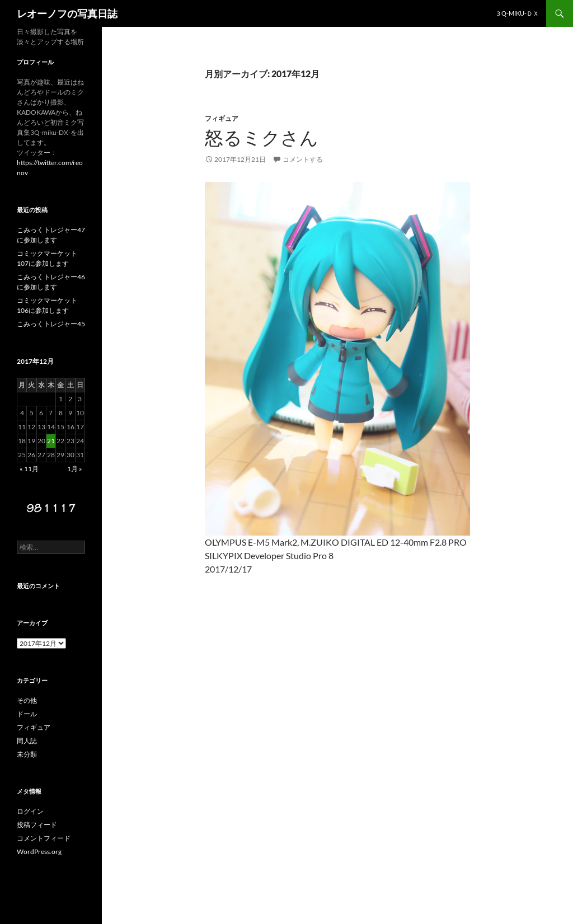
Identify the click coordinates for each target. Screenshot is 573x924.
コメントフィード (44, 838)
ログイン (30, 811)
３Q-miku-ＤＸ (517, 13)
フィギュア (222, 118)
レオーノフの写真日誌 (67, 13)
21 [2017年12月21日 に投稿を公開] (51, 441)
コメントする (303, 159)
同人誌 (27, 741)
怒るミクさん (262, 137)
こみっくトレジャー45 (51, 324)
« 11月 (29, 469)
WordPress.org (39, 852)
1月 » (75, 469)
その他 (27, 700)
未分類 (27, 754)
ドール (27, 714)
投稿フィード (37, 825)
